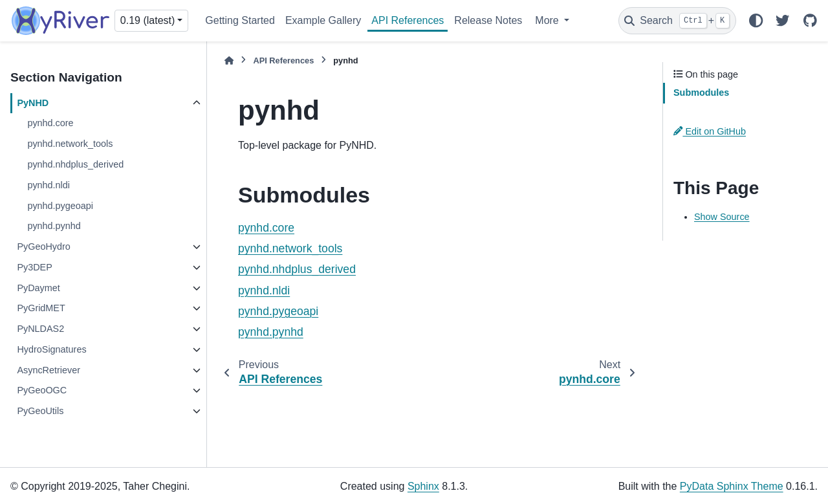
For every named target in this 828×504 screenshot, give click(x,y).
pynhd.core (50, 123)
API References (408, 20)
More (548, 20)
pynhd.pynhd (54, 226)
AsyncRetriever (49, 370)
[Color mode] (756, 21)
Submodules (701, 93)
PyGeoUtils (40, 411)
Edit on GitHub (710, 131)
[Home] (229, 60)
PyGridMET (41, 308)
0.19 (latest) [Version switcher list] (147, 20)
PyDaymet (38, 288)
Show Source (722, 217)
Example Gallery (323, 20)
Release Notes (488, 20)
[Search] (677, 21)
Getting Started (240, 20)
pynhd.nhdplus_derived (75, 164)
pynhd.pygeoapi (60, 206)
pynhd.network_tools (70, 144)
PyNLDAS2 (40, 329)
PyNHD (33, 103)
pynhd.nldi (49, 185)
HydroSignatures (51, 349)
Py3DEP (34, 267)
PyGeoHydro (43, 247)
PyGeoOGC (42, 390)
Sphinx (423, 486)
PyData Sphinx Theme (732, 486)
